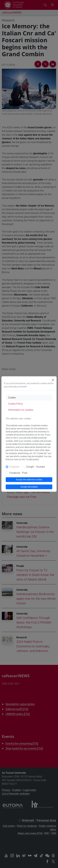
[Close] (53, 380)
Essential (14, 467)
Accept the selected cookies (29, 480)
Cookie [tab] (12, 398)
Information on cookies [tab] (21, 410)
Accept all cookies (29, 487)
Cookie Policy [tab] (16, 404)
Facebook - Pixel (18, 473)
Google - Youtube (35, 467)
